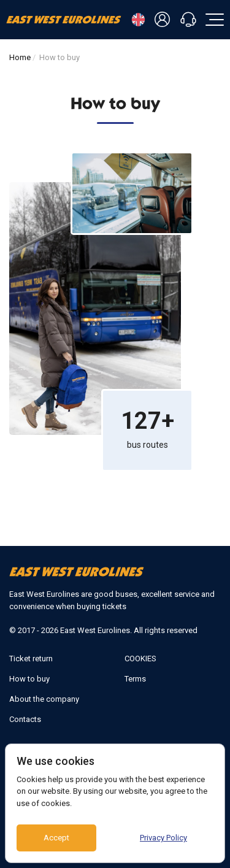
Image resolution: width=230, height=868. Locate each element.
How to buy (29, 679)
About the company (44, 699)
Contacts (25, 719)
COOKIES (140, 659)
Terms (135, 679)
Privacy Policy (163, 838)
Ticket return (31, 659)
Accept (56, 838)
